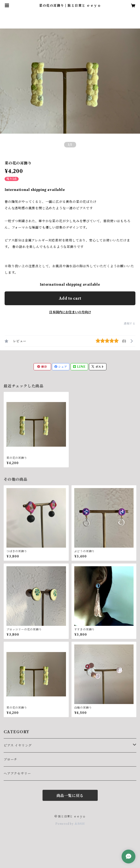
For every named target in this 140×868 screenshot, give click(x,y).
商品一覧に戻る (70, 796)
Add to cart (70, 298)
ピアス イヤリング (18, 745)
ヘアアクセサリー (17, 773)
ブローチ (10, 759)
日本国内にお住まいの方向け (70, 312)
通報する (130, 323)
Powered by (70, 824)
